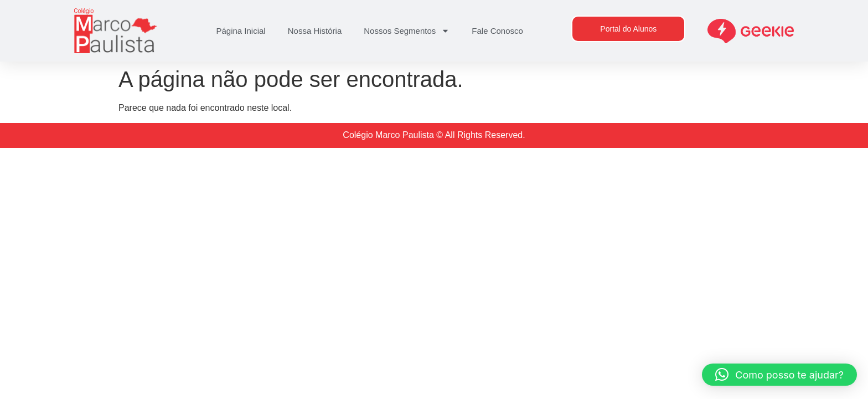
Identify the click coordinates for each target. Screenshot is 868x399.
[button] (779, 375)
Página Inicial (241, 31)
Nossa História (315, 31)
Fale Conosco (497, 31)
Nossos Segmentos (407, 31)
